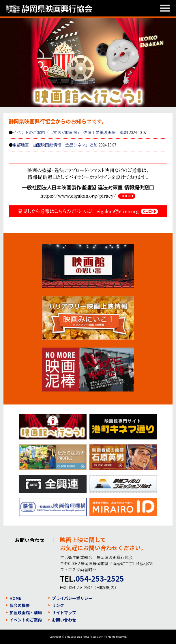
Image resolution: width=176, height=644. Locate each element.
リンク (58, 605)
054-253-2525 (100, 578)
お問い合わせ (64, 620)
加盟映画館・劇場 (26, 613)
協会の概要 (20, 605)
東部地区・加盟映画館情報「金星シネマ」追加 (55, 145)
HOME (15, 598)
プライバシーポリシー (72, 598)
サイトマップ (64, 613)
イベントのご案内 (26, 620)
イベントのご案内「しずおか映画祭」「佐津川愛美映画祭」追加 (70, 132)
